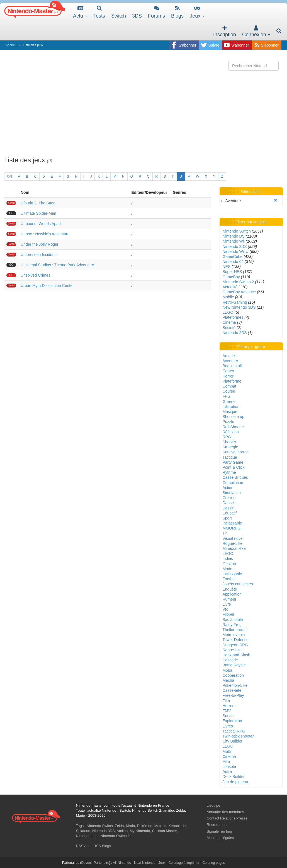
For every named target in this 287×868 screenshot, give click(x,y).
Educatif (230, 513)
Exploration (232, 721)
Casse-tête (232, 690)
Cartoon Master (165, 831)
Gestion (229, 564)
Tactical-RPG (234, 731)
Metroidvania (234, 635)
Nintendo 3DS (235, 246)
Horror (228, 376)
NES (227, 267)
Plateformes (233, 317)
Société (229, 328)
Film (226, 701)
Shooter (229, 442)
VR (225, 609)
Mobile (228, 297)
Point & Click (234, 467)
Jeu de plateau (235, 782)
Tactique (230, 457)
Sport (227, 518)
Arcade (229, 356)
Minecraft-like (234, 548)
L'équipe (214, 805)
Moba (228, 670)
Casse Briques (235, 477)
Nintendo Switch (237, 231)
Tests (99, 12)
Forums (156, 12)
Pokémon (145, 826)
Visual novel (233, 538)
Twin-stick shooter (238, 736)
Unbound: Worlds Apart (41, 224)
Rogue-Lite (232, 650)
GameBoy (231, 277)
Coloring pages (214, 863)
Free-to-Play (233, 695)
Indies (228, 558)
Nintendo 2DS (235, 333)
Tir (225, 533)
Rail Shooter (233, 427)
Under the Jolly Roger (39, 244)
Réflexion (231, 432)
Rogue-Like (233, 543)
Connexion (256, 31)
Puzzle (228, 422)
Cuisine (229, 498)
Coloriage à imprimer (184, 863)
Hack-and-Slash (237, 655)
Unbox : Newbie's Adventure (45, 234)
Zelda (119, 826)
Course (229, 391)
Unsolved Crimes (36, 275)
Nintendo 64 (233, 262)
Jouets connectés (238, 584)
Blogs (177, 12)
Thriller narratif (235, 630)
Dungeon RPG (235, 645)
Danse (228, 503)
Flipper (229, 614)
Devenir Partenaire (95, 863)
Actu (80, 12)
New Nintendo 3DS (239, 307)
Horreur (229, 706)
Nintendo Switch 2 (238, 282)
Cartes (228, 371)
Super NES (232, 272)
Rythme (229, 472)
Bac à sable (233, 620)
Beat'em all (232, 366)
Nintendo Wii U (236, 252)
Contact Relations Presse (227, 818)
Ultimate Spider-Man (38, 213)
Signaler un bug (219, 831)
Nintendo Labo (88, 836)
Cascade (230, 660)
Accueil (11, 45)
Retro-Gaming (235, 302)
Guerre (229, 402)
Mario (131, 826)
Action (228, 488)
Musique (230, 412)
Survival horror (235, 452)
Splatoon (83, 831)
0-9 (10, 176)
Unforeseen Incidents (39, 255)
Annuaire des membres (225, 812)
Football (230, 579)
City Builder (233, 741)
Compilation (233, 483)
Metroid (160, 826)
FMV (227, 711)
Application (232, 594)
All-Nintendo (122, 863)
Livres (228, 726)
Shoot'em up (234, 417)
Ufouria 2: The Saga (38, 203)
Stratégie (230, 447)
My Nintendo (140, 831)
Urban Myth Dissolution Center (47, 286)
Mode (228, 569)
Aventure (230, 361)
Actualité (230, 287)
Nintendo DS (234, 236)
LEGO (228, 312)
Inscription (225, 31)
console (229, 767)
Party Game (233, 462)
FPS (226, 396)
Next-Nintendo (145, 863)
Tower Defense (236, 640)
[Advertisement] (143, 112)
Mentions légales (220, 838)
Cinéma (229, 322)
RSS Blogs (102, 846)
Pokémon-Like (235, 685)
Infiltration (231, 407)
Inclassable (232, 523)
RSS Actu (84, 846)
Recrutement (217, 825)
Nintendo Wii (234, 241)
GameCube (233, 257)
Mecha (228, 680)
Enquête (230, 589)
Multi (227, 751)
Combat (229, 386)
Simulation (232, 493)
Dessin (229, 508)
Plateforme (232, 381)
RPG (227, 437)
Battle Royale (234, 665)
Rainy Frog (232, 625)
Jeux (197, 12)
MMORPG (232, 528)
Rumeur (230, 599)
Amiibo (122, 831)
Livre (227, 604)
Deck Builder (234, 777)
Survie (228, 716)
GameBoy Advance (239, 292)
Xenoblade (177, 826)
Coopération (233, 675)
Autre (227, 772)
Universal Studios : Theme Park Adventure (57, 265)
